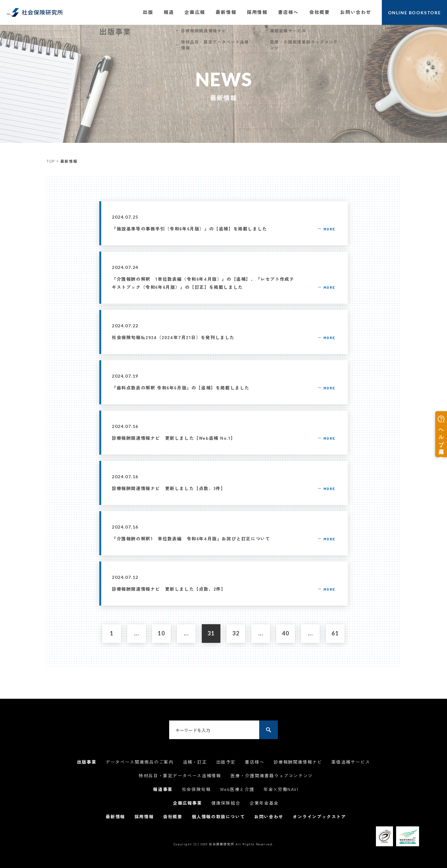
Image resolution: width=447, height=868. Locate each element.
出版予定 (226, 762)
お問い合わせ (356, 12)
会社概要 (319, 12)
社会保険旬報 (196, 789)
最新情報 (226, 12)
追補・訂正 (195, 762)
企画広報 (195, 12)
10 (161, 633)
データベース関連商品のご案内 (139, 762)
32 (236, 633)
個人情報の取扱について (219, 816)
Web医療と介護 (237, 789)
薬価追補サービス (351, 762)
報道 (169, 12)
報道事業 (163, 789)
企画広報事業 (187, 803)
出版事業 (87, 762)
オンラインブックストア (319, 816)
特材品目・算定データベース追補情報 (180, 775)
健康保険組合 (226, 803)
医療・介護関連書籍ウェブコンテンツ (272, 775)
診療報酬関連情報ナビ (298, 762)
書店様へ (288, 12)
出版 (148, 12)
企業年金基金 (264, 803)
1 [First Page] (112, 633)
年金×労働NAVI (281, 789)
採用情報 (257, 12)
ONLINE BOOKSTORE (415, 13)
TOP (51, 161)
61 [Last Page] (335, 633)
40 (285, 633)
